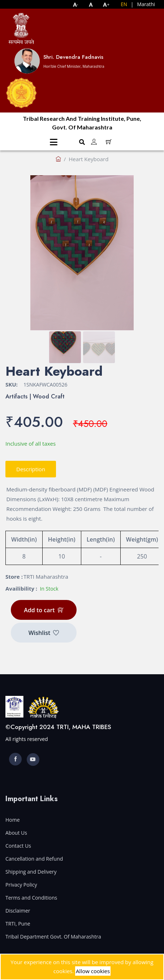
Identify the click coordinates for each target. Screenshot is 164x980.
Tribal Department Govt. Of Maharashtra (53, 937)
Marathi (146, 4)
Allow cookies (93, 971)
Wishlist (44, 633)
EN (124, 4)
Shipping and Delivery (31, 872)
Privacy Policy (21, 885)
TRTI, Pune (18, 924)
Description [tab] (31, 469)
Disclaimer (18, 911)
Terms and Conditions (31, 898)
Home (13, 820)
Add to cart (44, 610)
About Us (16, 833)
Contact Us (18, 846)
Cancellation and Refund (34, 859)
